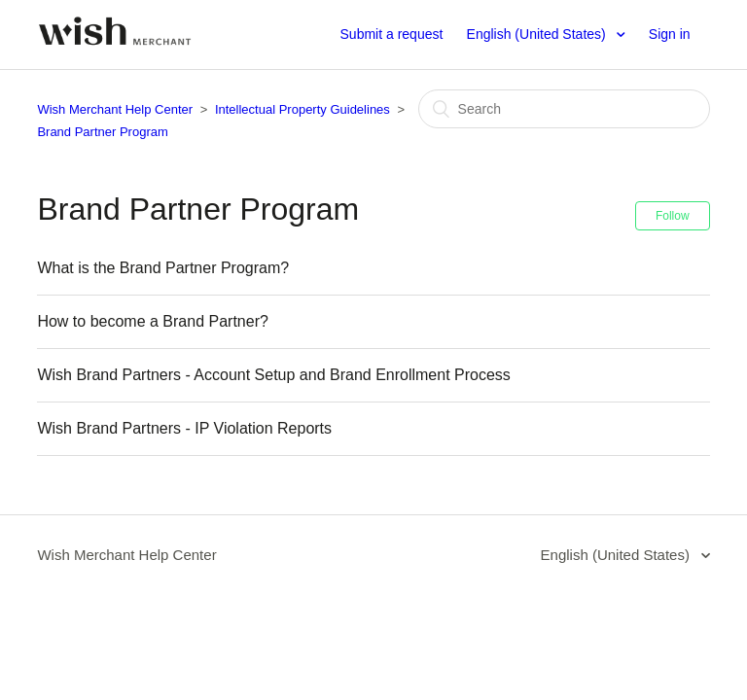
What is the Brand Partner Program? (163, 268)
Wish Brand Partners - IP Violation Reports (184, 428)
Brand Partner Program (102, 132)
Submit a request (392, 34)
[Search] (564, 109)
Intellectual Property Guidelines (302, 109)
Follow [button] (673, 216)
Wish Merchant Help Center (115, 109)
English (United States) (538, 34)
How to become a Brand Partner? (152, 321)
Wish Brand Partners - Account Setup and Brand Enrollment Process (273, 375)
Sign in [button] (670, 34)
